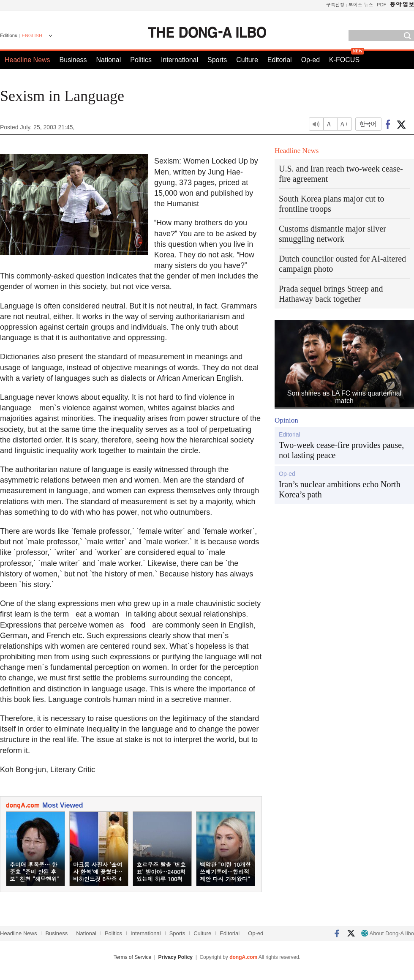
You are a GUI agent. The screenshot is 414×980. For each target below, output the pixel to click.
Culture (247, 60)
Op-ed (310, 60)
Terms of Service (132, 957)
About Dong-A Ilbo (388, 933)
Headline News (27, 60)
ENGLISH (32, 35)
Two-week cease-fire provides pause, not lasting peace (341, 450)
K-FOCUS (344, 60)
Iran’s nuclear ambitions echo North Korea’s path (340, 489)
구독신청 (335, 4)
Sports (217, 60)
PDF (381, 4)
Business (73, 60)
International (180, 60)
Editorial (280, 60)
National (109, 60)
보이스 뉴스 (361, 4)
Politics (141, 60)
